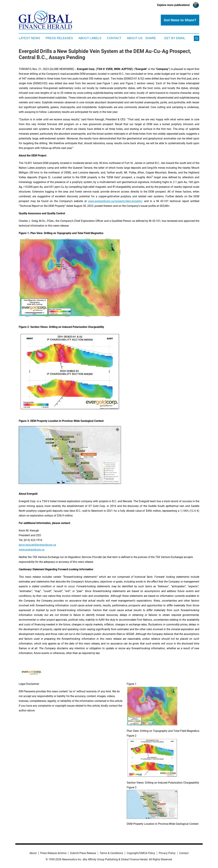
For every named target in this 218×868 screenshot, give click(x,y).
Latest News (29, 38)
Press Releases (59, 38)
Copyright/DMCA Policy (141, 853)
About (33, 853)
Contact (114, 38)
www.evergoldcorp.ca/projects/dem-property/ (115, 201)
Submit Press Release (83, 853)
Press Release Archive (53, 853)
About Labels (90, 38)
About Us (135, 38)
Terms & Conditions (111, 853)
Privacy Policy (167, 853)
